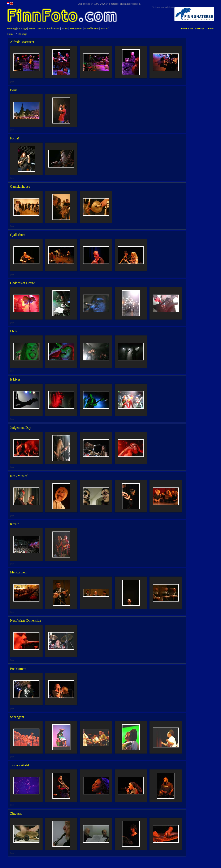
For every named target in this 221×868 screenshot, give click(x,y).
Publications (53, 29)
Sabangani (17, 717)
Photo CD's (187, 29)
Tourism (41, 29)
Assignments (76, 29)
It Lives (15, 379)
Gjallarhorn (18, 235)
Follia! (15, 138)
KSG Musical (19, 476)
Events (32, 29)
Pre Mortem (18, 669)
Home (10, 34)
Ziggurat (16, 813)
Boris (14, 90)
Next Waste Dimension (26, 620)
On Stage (22, 29)
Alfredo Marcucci (22, 42)
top (12, 81)
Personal (105, 29)
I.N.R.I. (15, 331)
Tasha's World (19, 765)
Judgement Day (21, 428)
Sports (65, 29)
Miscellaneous (92, 29)
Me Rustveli (18, 572)
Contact (210, 29)
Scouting (11, 29)
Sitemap (200, 29)
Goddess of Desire (22, 283)
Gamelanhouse (20, 186)
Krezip (15, 524)
